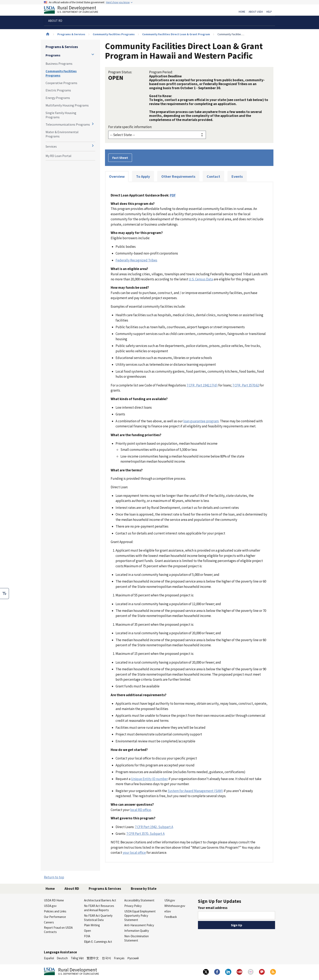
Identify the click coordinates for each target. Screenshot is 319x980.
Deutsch (62, 958)
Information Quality (137, 931)
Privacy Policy (133, 906)
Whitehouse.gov (175, 906)
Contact (213, 176)
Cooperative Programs (61, 83)
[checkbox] (4, 594)
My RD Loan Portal (58, 156)
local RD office (141, 810)
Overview (117, 176)
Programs (53, 55)
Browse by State (144, 889)
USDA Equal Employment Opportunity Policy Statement (140, 916)
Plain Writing (92, 925)
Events (237, 176)
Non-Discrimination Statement (137, 938)
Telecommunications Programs (68, 124)
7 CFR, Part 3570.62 (246, 385)
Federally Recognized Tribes (136, 260)
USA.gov (170, 900)
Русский (133, 958)
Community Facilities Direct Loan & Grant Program (176, 34)
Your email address (213, 908)
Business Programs (59, 64)
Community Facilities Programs (114, 34)
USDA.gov (50, 906)
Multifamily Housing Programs (67, 105)
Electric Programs (58, 90)
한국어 (107, 958)
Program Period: (161, 72)
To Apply (143, 176)
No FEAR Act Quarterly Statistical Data (98, 918)
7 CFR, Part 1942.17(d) (202, 385)
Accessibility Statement (139, 900)
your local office (134, 853)
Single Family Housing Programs (61, 115)
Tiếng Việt (77, 958)
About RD (72, 889)
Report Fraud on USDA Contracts (58, 930)
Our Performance (55, 917)
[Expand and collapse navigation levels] (93, 54)
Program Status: (120, 72)
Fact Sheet (120, 158)
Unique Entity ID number (149, 779)
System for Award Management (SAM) (195, 791)
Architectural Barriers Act (100, 900)
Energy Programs (58, 98)
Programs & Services (71, 34)
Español (49, 958)
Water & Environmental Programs (62, 134)
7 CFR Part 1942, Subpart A (154, 827)
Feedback (171, 917)
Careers (49, 922)
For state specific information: (130, 127)
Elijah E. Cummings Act (98, 942)
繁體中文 (93, 958)
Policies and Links (55, 911)
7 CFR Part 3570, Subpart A (145, 834)
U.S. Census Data (201, 279)
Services (51, 146)
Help (269, 12)
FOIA (87, 936)
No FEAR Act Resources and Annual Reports (99, 908)
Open (87, 931)
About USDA (256, 12)
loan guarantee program (201, 421)
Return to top (54, 877)
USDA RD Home (54, 900)
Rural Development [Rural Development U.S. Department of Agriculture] (74, 10)
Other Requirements (178, 176)
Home (242, 12)
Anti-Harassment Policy (139, 925)
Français (119, 958)
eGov (168, 911)
